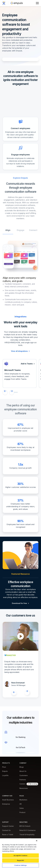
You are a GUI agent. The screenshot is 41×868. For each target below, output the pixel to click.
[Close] (37, 841)
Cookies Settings (20, 865)
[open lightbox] (21, 636)
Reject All (20, 860)
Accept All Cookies (20, 855)
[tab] (8, 237)
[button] (5, 393)
